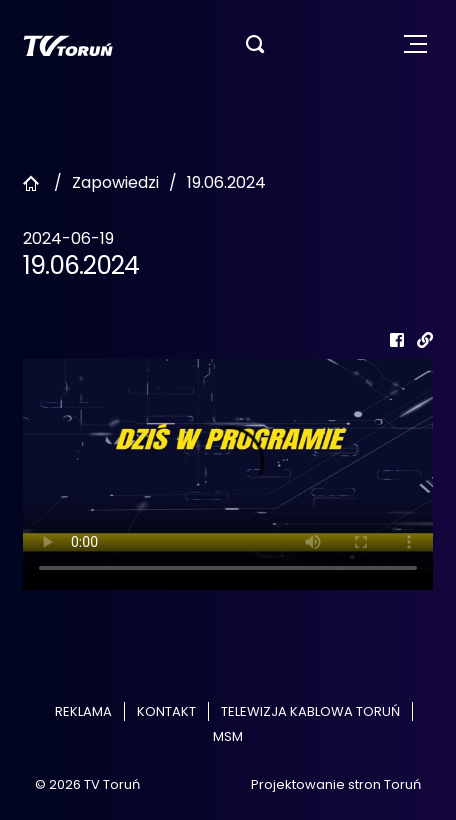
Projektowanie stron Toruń (336, 784)
